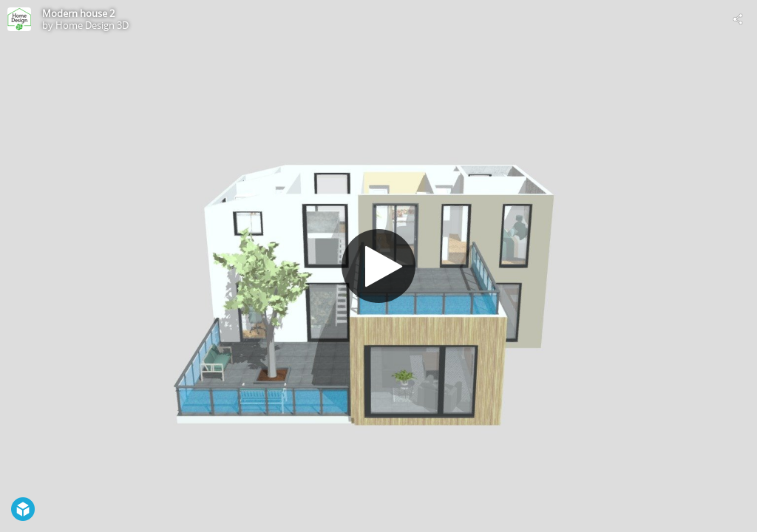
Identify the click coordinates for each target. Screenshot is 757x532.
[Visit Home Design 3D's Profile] (19, 19)
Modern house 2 (78, 13)
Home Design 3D (92, 25)
